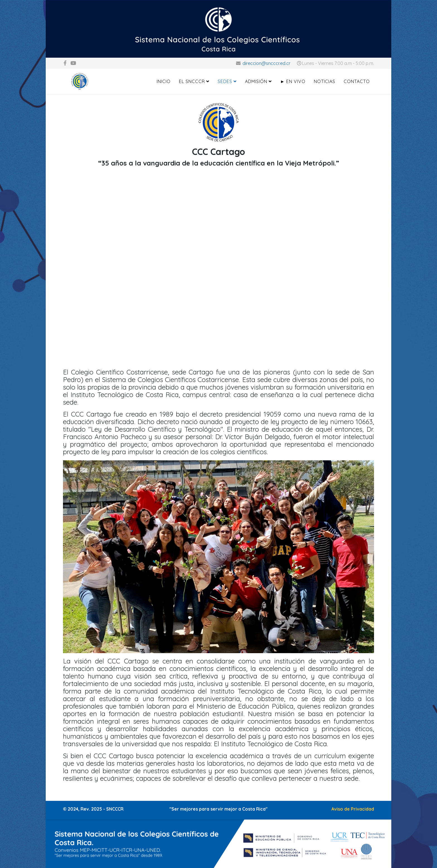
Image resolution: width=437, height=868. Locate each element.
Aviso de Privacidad (353, 809)
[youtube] (73, 63)
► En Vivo (293, 81)
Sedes (225, 81)
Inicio (164, 81)
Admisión (256, 81)
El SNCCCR (192, 81)
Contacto (357, 81)
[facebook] (65, 63)
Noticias (325, 81)
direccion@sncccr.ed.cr (266, 63)
